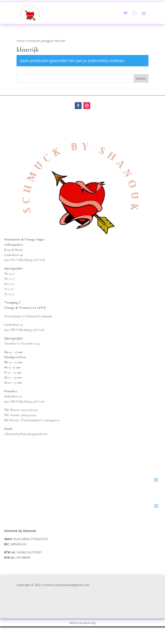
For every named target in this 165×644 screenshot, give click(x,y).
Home (21, 41)
